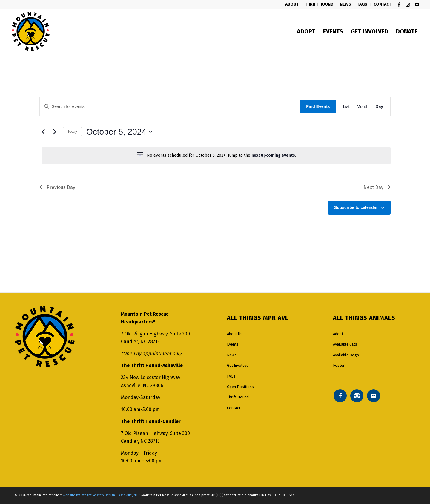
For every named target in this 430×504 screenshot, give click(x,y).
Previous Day (57, 187)
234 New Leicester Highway (151, 377)
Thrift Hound (238, 397)
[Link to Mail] (417, 4)
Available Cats (345, 344)
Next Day (377, 187)
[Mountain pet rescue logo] (31, 31)
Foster (339, 365)
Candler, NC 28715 (140, 342)
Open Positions (240, 387)
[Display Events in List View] (346, 107)
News (232, 355)
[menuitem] (292, 4)
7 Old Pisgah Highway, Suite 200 (155, 334)
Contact (234, 408)
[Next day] (55, 132)
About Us (235, 334)
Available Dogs (346, 355)
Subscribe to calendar (356, 207)
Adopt (338, 334)
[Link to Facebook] (399, 4)
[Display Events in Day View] (379, 107)
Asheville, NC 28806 (142, 385)
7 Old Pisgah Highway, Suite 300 (155, 433)
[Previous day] (43, 132)
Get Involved (238, 365)
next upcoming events (273, 155)
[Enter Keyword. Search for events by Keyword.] (170, 107)
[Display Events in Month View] (362, 107)
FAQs (231, 376)
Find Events (318, 106)
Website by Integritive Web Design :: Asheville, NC (100, 495)
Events (233, 344)
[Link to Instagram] (408, 4)
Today (72, 132)
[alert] (216, 155)
